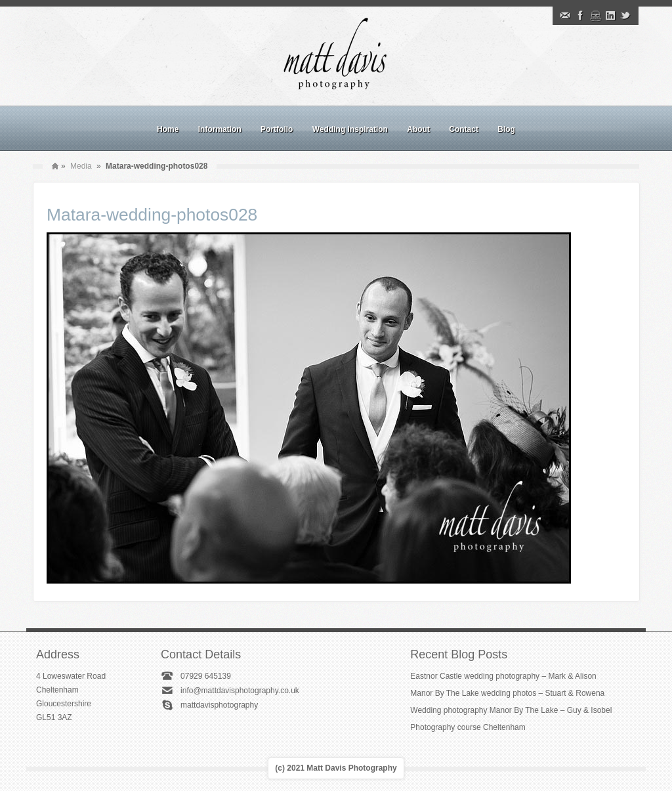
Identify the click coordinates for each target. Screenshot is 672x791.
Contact (464, 129)
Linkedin (610, 16)
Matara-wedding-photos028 (152, 215)
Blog (506, 129)
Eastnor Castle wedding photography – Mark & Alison (503, 676)
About (418, 129)
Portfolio (277, 129)
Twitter (625, 16)
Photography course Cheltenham (468, 727)
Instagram (595, 16)
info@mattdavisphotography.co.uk (240, 691)
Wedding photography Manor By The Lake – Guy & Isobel (511, 710)
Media (81, 166)
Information (220, 129)
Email (565, 16)
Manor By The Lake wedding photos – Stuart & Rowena (507, 693)
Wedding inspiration (350, 129)
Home (168, 129)
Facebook (580, 16)
